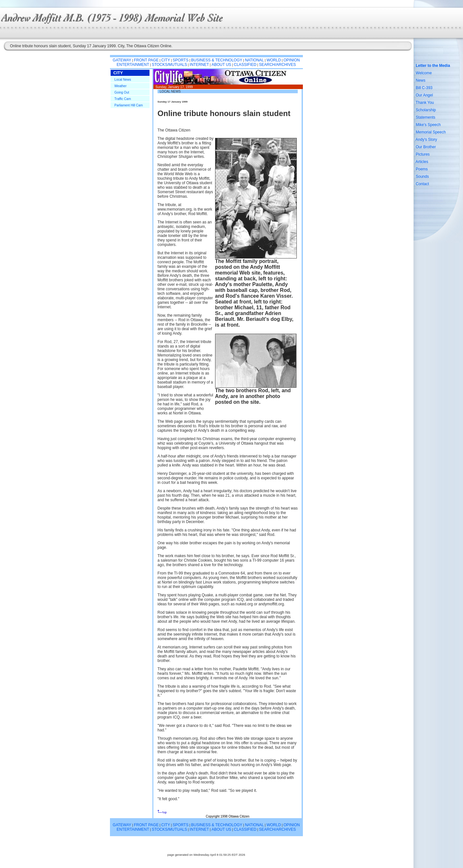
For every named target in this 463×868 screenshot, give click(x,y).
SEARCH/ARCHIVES (277, 65)
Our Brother (426, 147)
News (421, 80)
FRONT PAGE (146, 60)
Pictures (423, 154)
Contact (422, 184)
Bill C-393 (424, 88)
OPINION (292, 60)
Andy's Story (426, 140)
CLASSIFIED (245, 65)
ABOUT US (221, 65)
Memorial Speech (431, 132)
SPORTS (181, 60)
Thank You (425, 103)
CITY (166, 60)
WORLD (274, 60)
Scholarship (426, 110)
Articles (422, 162)
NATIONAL (254, 60)
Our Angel (424, 95)
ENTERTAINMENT (133, 65)
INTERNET (199, 65)
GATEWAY (122, 60)
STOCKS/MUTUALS (169, 65)
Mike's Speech (428, 125)
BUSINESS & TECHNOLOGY (217, 60)
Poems (422, 169)
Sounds (422, 176)
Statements (426, 117)
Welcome (424, 73)
